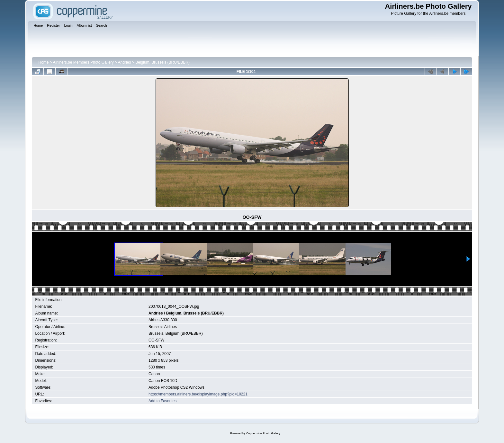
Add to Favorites (162, 401)
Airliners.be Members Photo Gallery (83, 62)
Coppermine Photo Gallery (263, 433)
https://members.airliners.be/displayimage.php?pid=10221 (198, 394)
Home (43, 62)
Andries (125, 62)
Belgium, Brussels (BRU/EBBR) (162, 62)
